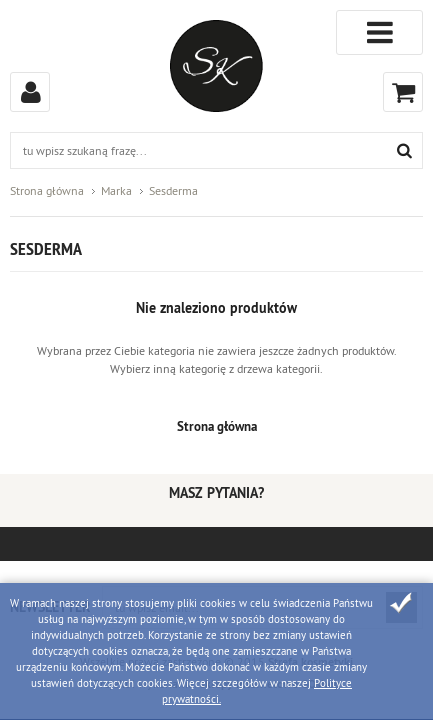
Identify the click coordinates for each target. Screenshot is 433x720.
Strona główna (47, 190)
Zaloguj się (30, 92)
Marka (116, 190)
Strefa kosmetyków (216, 66)
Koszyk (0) (403, 92)
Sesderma (173, 190)
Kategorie (379, 32)
